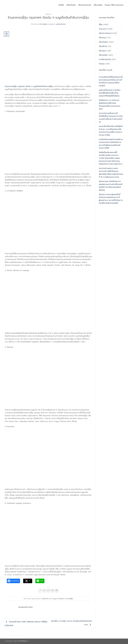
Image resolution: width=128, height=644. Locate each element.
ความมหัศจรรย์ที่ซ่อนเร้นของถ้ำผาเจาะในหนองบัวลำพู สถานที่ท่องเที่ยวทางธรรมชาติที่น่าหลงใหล (111, 81)
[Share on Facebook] (40, 591)
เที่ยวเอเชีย (98, 5)
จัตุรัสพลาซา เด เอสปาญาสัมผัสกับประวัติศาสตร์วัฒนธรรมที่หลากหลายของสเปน (110, 105)
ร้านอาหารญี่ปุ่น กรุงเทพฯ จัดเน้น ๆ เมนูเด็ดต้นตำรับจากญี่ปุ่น (29, 86)
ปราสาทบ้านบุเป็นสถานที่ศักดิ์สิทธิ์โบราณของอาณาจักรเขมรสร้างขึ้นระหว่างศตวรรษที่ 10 (111, 118)
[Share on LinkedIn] (57, 591)
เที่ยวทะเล (103, 38)
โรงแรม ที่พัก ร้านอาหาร (114, 5)
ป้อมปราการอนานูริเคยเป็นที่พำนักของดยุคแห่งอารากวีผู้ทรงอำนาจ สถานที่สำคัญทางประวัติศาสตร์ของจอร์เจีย (111, 199)
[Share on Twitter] (44, 591)
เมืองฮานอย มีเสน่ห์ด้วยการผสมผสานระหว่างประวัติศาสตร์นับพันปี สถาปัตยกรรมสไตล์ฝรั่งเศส (111, 186)
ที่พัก (101, 25)
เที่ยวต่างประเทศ (85, 5)
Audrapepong (61, 24)
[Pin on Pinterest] (52, 591)
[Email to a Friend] (48, 591)
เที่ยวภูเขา (103, 51)
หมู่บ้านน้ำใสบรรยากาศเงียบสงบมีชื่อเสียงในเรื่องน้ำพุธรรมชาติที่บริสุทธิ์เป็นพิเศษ (110, 93)
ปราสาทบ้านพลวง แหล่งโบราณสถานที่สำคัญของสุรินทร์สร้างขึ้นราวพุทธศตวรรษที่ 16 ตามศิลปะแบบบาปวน (111, 173)
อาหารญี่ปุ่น (69, 599)
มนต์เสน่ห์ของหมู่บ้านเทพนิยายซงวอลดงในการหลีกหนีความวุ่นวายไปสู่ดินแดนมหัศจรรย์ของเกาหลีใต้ (111, 144)
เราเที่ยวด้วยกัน (105, 59)
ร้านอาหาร (48, 14)
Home (61, 5)
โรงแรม (102, 64)
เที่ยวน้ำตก (103, 46)
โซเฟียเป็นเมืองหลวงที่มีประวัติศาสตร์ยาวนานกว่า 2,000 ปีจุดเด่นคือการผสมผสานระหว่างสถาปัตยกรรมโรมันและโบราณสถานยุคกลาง (110, 158)
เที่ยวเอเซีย (103, 55)
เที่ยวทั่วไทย (71, 5)
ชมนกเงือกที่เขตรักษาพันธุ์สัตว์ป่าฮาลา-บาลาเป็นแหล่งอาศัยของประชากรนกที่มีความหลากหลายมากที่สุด (111, 131)
